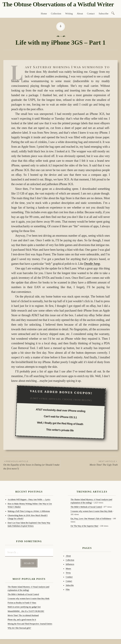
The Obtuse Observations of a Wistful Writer (58, 4)
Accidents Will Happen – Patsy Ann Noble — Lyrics (29, 500)
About (80, 14)
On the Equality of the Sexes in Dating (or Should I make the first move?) (32, 465)
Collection (56, 14)
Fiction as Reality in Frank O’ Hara (22, 603)
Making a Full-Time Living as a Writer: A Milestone (29, 511)
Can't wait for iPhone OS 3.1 (60, 417)
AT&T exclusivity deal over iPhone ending (61, 410)
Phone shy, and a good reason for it (22, 620)
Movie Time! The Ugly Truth (89, 463)
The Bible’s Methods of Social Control (23, 594)
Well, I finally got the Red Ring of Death (60, 424)
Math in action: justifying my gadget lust (24, 607)
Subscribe (104, 14)
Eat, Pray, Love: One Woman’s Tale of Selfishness (91, 519)
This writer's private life (60, 430)
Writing (69, 14)
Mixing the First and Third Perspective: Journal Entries (30, 624)
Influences (70, 564)
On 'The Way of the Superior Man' (84, 526)
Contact (91, 14)
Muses (68, 569)
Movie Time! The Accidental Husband (23, 615)
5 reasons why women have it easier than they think (29, 599)
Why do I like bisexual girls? (19, 628)
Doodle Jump (92, 264)
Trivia (68, 573)
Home (44, 14)
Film (68, 589)
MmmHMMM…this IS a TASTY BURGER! (26, 611)
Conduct (69, 577)
